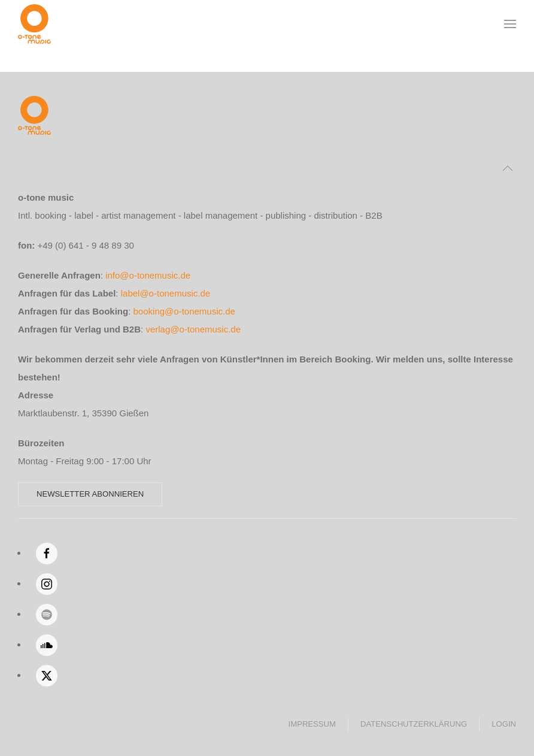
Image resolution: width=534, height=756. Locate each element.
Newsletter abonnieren (90, 494)
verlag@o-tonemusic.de (193, 329)
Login (504, 724)
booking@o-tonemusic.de (184, 311)
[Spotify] (47, 615)
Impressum (312, 724)
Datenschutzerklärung (414, 724)
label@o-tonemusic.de (166, 293)
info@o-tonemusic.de (148, 275)
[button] (510, 24)
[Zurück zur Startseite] (34, 24)
